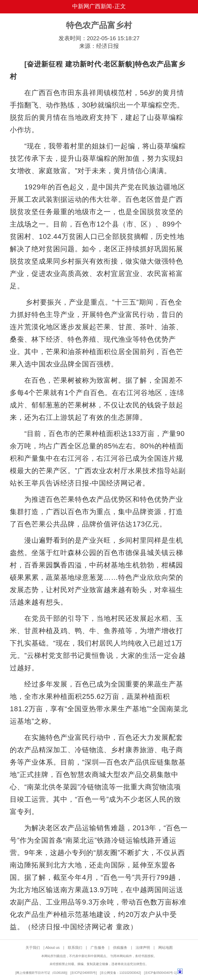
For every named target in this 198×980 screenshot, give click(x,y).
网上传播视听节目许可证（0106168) (41, 973)
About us (52, 948)
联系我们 (75, 948)
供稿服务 (120, 948)
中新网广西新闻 (92, 6)
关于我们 (33, 948)
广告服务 (98, 948)
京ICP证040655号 (84, 973)
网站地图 (166, 948)
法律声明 (143, 948)
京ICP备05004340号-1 (160, 973)
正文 (120, 6)
